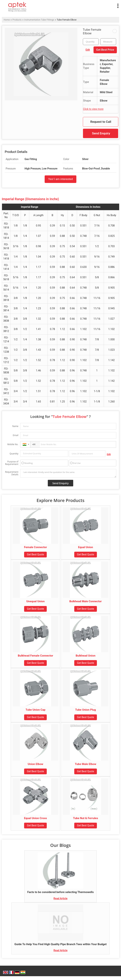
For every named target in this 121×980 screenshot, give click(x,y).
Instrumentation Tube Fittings (39, 20)
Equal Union (86, 547)
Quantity (14, 454)
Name (15, 426)
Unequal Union (36, 601)
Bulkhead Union (85, 656)
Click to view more (93, 109)
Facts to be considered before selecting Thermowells (61, 892)
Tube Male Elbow (86, 764)
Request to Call (101, 122)
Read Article (61, 898)
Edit (88, 50)
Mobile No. (13, 444)
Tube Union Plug (86, 710)
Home (7, 20)
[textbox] (108, 42)
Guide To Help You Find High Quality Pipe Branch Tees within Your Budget (61, 944)
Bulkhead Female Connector (35, 656)
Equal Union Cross (35, 818)
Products (17, 20)
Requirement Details (12, 473)
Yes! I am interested (61, 179)
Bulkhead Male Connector (86, 601)
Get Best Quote (35, 554)
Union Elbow (36, 764)
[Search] (74, 5)
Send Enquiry (101, 133)
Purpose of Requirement (12, 463)
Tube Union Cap (36, 710)
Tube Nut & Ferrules (86, 818)
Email (16, 435)
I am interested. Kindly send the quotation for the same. (68, 473)
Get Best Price (105, 50)
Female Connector (35, 547)
